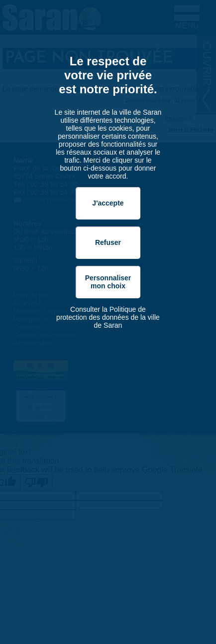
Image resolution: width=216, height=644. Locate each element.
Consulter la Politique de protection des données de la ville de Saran (108, 317)
